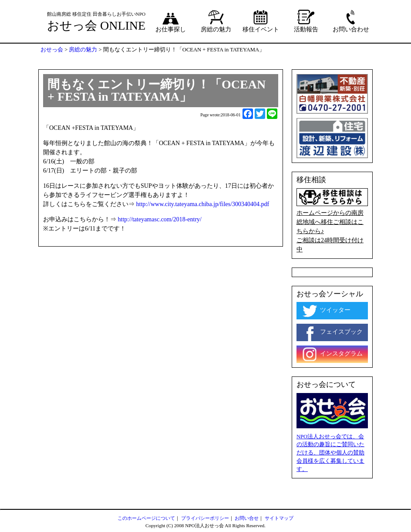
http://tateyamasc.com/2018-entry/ (160, 219)
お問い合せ (247, 518)
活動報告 (306, 21)
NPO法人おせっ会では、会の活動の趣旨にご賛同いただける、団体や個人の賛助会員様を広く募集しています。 (330, 453)
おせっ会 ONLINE (96, 25)
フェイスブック (332, 332)
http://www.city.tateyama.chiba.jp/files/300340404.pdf (203, 204)
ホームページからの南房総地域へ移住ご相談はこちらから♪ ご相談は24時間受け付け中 (332, 220)
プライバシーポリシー (205, 518)
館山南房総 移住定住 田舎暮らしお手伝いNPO (96, 14)
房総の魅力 (216, 21)
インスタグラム (332, 354)
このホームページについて (146, 518)
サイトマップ (279, 518)
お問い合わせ (351, 21)
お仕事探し (171, 21)
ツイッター (326, 311)
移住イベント (261, 21)
